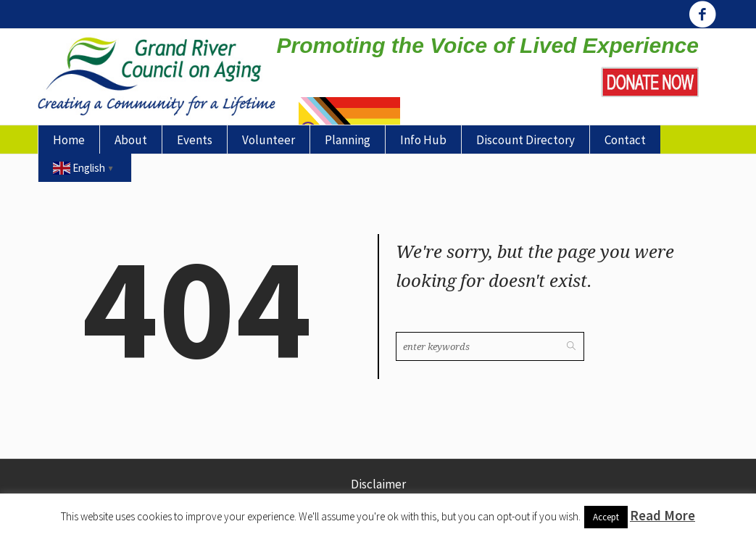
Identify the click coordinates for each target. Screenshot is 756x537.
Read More (662, 515)
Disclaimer (378, 484)
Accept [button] (606, 517)
